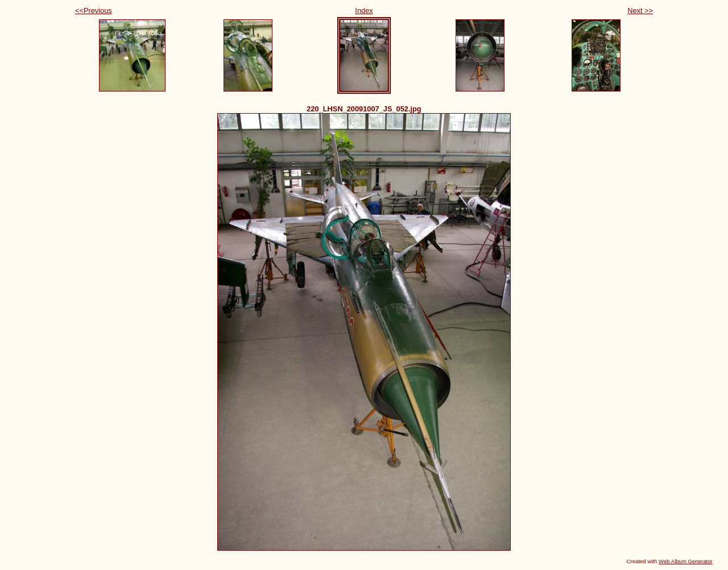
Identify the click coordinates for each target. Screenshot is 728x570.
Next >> (640, 11)
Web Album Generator (686, 561)
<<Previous (94, 11)
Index (364, 11)
